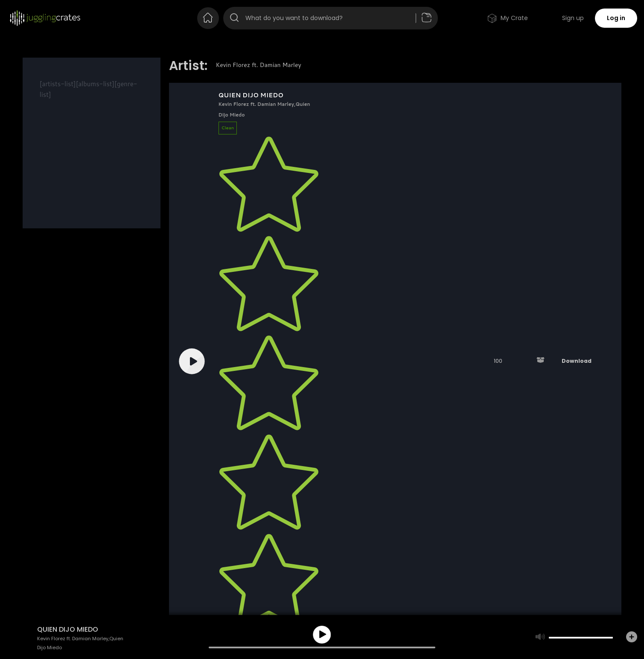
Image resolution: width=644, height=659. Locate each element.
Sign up (573, 18)
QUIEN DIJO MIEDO (251, 95)
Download (576, 361)
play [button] (322, 635)
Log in (616, 18)
